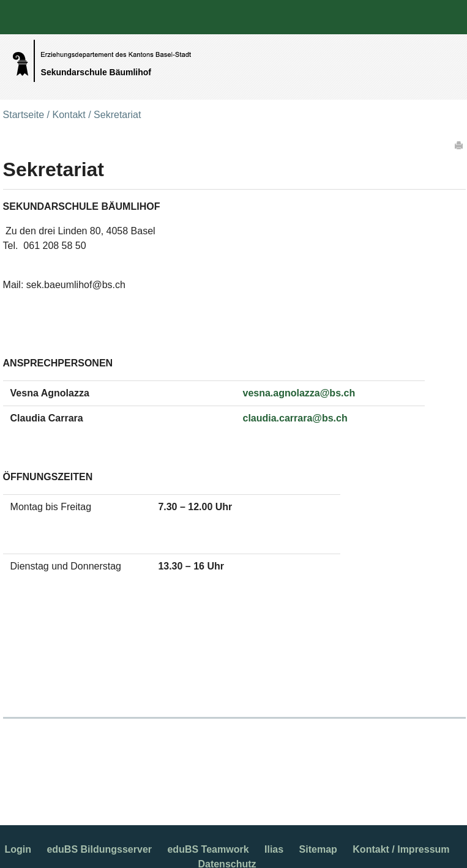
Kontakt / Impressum (401, 849)
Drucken (460, 145)
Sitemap (318, 849)
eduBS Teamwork (208, 849)
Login (18, 849)
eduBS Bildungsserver (99, 849)
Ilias (274, 849)
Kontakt (69, 115)
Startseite (24, 115)
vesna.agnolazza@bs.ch (299, 393)
